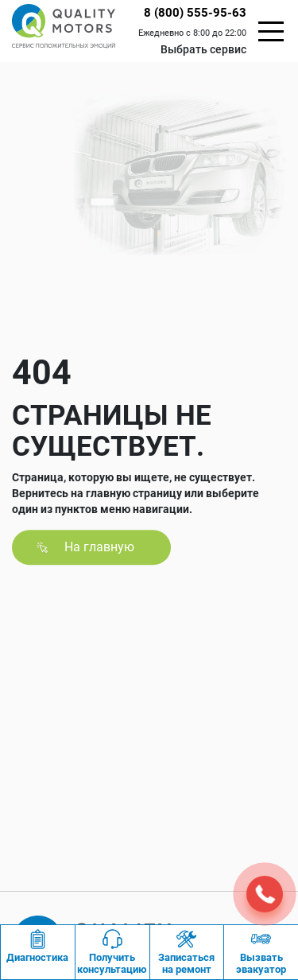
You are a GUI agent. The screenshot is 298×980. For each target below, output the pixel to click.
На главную (99, 548)
